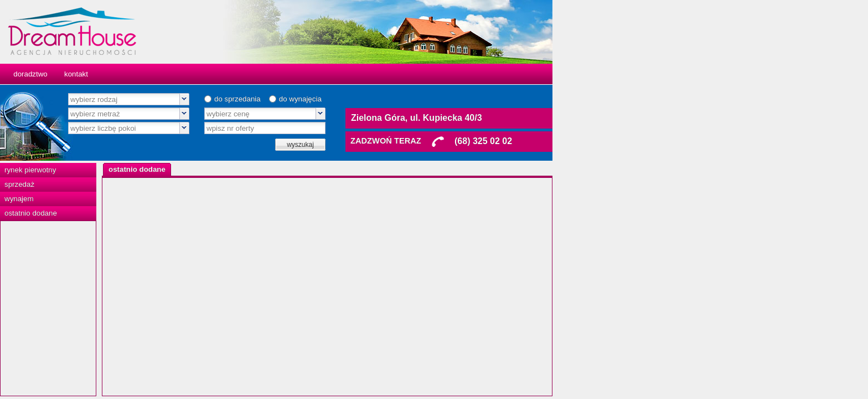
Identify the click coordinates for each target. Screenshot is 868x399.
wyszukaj (458, 145)
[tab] (295, 169)
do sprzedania (395, 99)
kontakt (234, 74)
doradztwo (188, 74)
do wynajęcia (458, 99)
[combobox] (286, 99)
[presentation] (295, 170)
